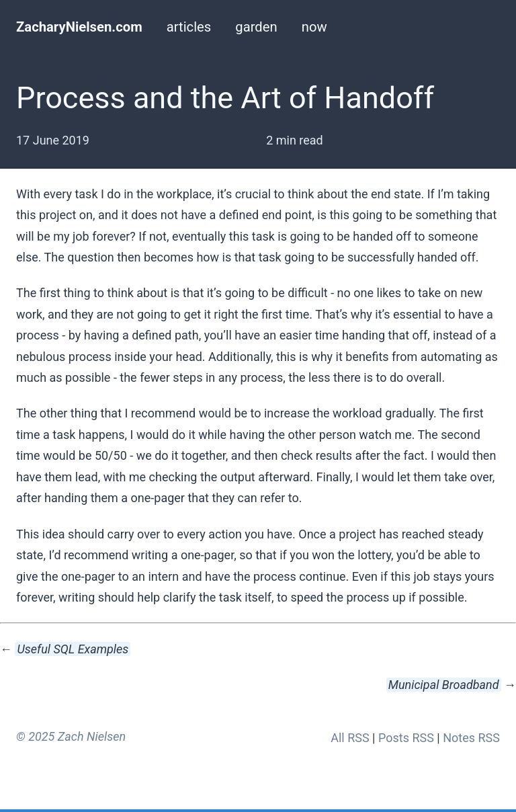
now (314, 27)
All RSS (350, 738)
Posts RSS (406, 738)
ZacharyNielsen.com (79, 27)
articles (189, 27)
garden (256, 27)
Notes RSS (471, 738)
